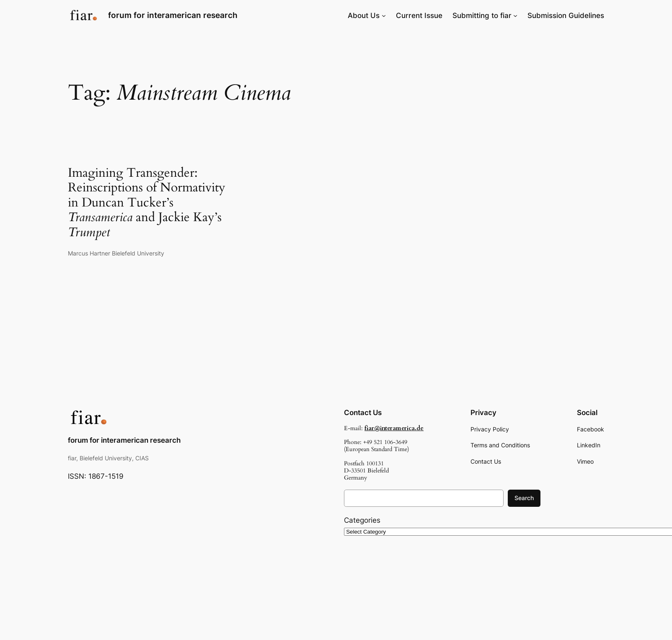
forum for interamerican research (173, 15)
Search (524, 498)
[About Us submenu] (384, 15)
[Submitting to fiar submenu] (515, 15)
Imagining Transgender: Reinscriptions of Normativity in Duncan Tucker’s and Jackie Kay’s (147, 203)
